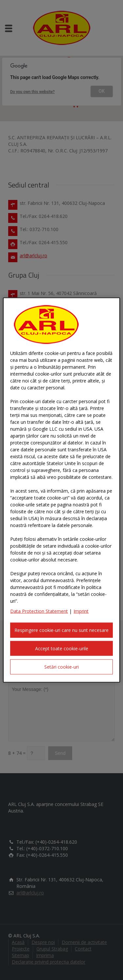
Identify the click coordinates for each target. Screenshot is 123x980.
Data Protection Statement (39, 611)
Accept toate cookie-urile (62, 648)
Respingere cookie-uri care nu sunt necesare (61, 630)
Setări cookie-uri (61, 667)
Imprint (81, 611)
